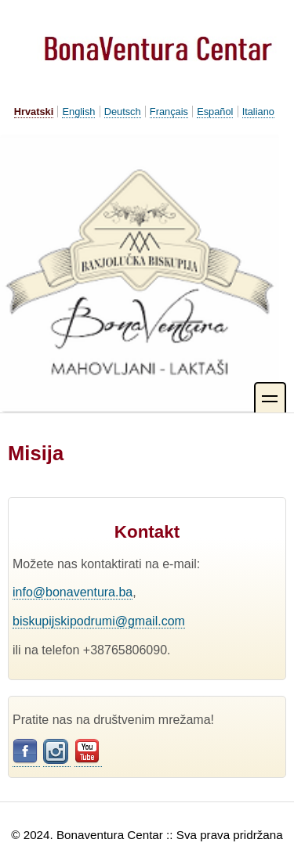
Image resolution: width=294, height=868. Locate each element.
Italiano (258, 112)
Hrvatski (34, 112)
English (78, 112)
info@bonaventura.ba (73, 592)
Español (215, 112)
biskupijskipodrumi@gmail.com (99, 621)
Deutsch (123, 112)
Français (169, 112)
